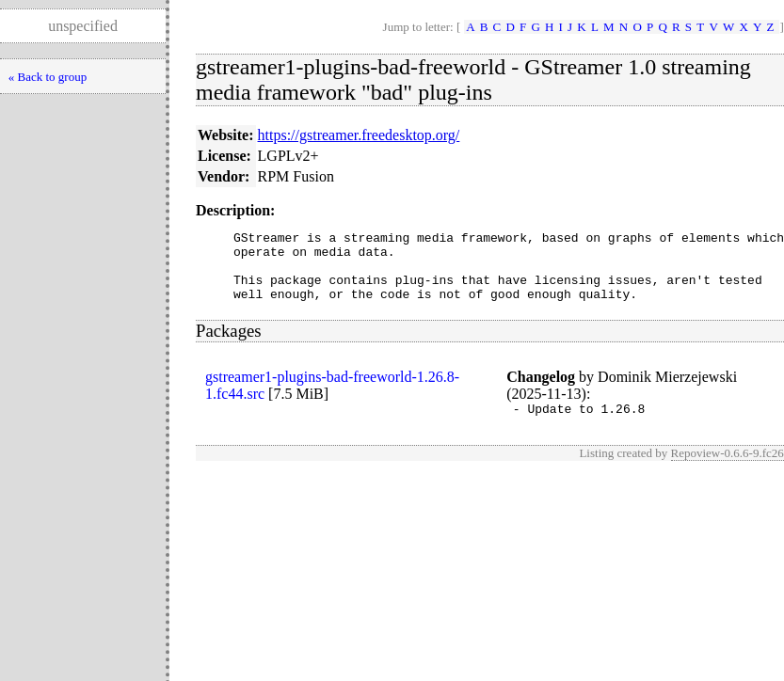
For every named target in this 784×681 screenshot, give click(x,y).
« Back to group (48, 77)
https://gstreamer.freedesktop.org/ (359, 135)
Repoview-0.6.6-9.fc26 (728, 470)
